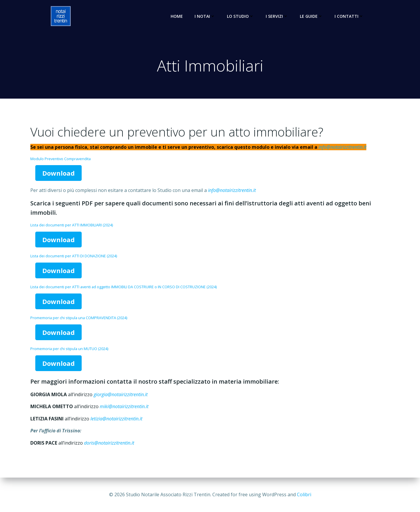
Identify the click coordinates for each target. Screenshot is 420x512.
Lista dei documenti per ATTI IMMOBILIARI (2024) (72, 225)
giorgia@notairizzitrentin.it (121, 394)
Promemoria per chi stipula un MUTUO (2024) (69, 349)
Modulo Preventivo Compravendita (61, 159)
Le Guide (311, 16)
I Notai (205, 16)
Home (177, 16)
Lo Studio (240, 16)
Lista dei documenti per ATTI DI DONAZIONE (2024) (74, 256)
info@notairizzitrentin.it (342, 147)
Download (58, 173)
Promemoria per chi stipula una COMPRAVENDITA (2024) (79, 318)
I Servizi (277, 16)
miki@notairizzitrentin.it (124, 406)
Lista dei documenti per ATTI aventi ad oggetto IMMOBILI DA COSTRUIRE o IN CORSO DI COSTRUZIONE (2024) (124, 287)
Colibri (304, 494)
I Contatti (349, 16)
